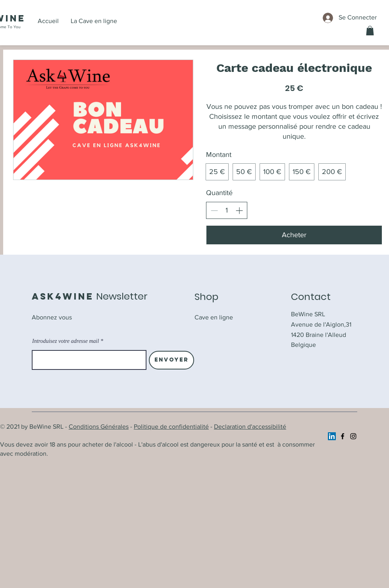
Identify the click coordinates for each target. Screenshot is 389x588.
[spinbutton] (227, 210)
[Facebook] (343, 436)
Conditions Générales (99, 426)
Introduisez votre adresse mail (65, 341)
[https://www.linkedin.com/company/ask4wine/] (332, 436)
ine (15, 18)
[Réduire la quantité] (214, 210)
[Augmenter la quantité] (239, 210)
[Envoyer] (171, 360)
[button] (370, 31)
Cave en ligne (214, 317)
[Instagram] (353, 436)
